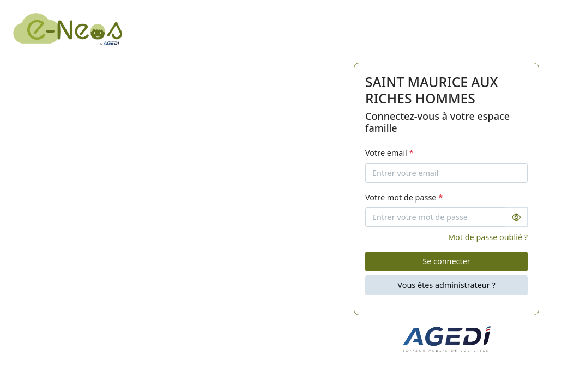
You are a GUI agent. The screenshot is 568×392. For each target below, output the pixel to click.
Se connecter (446, 261)
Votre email (389, 153)
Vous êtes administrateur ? (446, 285)
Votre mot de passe (404, 197)
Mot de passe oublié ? (488, 237)
